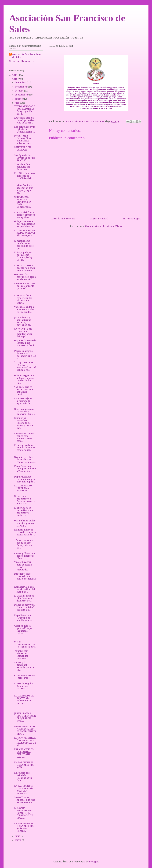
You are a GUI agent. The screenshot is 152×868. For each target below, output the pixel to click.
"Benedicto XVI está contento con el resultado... (23, 566)
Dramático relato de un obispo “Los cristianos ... (25, 460)
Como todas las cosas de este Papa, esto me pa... (23, 544)
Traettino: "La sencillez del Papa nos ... (22, 167)
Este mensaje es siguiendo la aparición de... (23, 401)
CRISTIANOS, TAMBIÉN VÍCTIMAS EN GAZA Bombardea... (23, 202)
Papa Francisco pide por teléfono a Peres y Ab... (25, 469)
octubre (19, 91)
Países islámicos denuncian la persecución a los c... (25, 355)
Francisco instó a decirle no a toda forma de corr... (25, 268)
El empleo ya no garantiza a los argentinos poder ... (24, 512)
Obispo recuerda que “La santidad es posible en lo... (25, 224)
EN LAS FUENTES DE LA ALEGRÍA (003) (24, 765)
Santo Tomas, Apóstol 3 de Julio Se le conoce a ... (25, 800)
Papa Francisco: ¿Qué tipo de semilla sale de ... (25, 618)
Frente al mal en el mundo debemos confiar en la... (25, 448)
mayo (18, 840)
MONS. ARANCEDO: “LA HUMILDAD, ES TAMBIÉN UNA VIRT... (25, 730)
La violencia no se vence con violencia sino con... (24, 437)
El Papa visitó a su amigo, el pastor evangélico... (25, 215)
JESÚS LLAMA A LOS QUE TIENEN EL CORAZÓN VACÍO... (25, 717)
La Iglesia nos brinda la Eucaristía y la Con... (23, 777)
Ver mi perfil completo (22, 61)
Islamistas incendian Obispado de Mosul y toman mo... (24, 423)
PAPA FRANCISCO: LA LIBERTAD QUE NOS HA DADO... (24, 753)
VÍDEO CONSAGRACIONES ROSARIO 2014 (25, 645)
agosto (19, 99)
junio (18, 836)
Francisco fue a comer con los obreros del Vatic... (23, 299)
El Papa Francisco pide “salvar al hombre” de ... (24, 598)
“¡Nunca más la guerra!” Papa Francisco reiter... (23, 630)
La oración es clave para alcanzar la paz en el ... (25, 286)
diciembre (21, 83)
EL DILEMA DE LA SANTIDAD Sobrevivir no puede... (24, 699)
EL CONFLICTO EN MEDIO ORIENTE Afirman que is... (25, 233)
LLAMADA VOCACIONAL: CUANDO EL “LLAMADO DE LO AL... (24, 813)
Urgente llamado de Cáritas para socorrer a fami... (25, 343)
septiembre (22, 95)
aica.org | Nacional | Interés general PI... (24, 666)
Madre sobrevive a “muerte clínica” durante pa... (24, 607)
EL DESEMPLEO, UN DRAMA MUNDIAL (23, 488)
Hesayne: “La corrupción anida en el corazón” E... (25, 277)
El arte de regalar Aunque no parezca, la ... (24, 686)
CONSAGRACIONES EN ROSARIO (25, 677)
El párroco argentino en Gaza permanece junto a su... (25, 500)
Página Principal (99, 219)
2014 (15, 79)
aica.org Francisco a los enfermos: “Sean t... (25, 556)
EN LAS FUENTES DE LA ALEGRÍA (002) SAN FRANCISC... (24, 790)
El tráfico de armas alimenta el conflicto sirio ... (25, 176)
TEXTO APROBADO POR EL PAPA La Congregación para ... (25, 110)
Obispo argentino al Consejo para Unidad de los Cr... (24, 379)
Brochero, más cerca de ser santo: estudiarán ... (25, 578)
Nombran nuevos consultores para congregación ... (25, 532)
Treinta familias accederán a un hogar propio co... (24, 189)
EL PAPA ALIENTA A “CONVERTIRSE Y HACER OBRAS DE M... (25, 742)
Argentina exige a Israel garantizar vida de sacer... (25, 120)
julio (17, 103)
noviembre (21, 87)
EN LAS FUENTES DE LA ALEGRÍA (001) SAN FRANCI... (24, 827)
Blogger (94, 862)
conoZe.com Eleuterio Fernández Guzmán (22, 655)
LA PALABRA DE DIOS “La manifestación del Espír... (23, 333)
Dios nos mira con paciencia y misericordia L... (24, 412)
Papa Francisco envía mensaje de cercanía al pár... (25, 479)
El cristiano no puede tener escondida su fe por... (24, 245)
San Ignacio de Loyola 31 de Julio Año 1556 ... (25, 158)
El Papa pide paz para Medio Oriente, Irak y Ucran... (23, 256)
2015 (15, 75)
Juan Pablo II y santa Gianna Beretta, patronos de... (23, 321)
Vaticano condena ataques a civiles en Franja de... (24, 309)
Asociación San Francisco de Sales (26, 56)
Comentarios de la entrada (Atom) (104, 226)
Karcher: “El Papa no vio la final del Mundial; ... (25, 589)
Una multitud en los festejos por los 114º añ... (25, 523)
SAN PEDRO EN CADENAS (23, 149)
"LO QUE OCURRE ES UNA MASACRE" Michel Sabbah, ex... (25, 366)
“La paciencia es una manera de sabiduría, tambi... (24, 391)
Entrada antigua (132, 219)
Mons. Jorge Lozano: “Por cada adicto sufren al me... (23, 140)
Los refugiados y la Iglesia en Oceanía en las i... (25, 129)
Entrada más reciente (63, 219)
